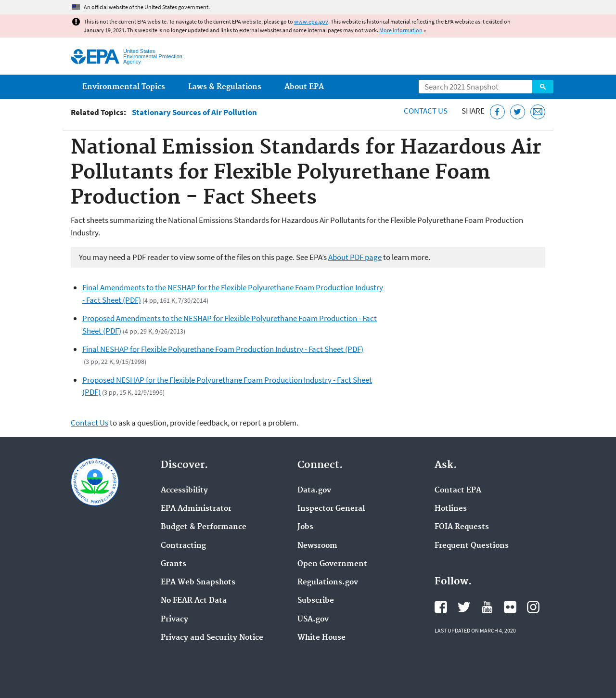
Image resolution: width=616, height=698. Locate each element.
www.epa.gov (311, 21)
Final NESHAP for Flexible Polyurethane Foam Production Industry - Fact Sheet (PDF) (223, 349)
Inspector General (331, 509)
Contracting (183, 546)
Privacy (174, 620)
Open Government (332, 564)
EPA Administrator (196, 509)
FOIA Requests (462, 527)
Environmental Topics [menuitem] (124, 87)
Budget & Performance (204, 527)
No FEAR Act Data (194, 601)
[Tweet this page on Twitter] (518, 112)
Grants (173, 564)
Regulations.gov (328, 582)
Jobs (305, 527)
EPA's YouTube (487, 607)
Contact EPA (458, 491)
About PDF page (355, 257)
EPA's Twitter (464, 607)
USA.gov (313, 620)
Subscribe (316, 601)
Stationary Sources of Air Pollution (194, 112)
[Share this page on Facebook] (497, 112)
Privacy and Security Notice (212, 638)
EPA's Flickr (510, 607)
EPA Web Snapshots (198, 582)
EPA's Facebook (441, 607)
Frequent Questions (472, 546)
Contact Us (426, 111)
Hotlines (451, 509)
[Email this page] (538, 112)
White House (321, 638)
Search (543, 87)
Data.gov (314, 491)
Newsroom (317, 546)
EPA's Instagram (533, 607)
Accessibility (184, 491)
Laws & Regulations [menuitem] (225, 87)
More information (401, 30)
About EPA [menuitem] (304, 87)
